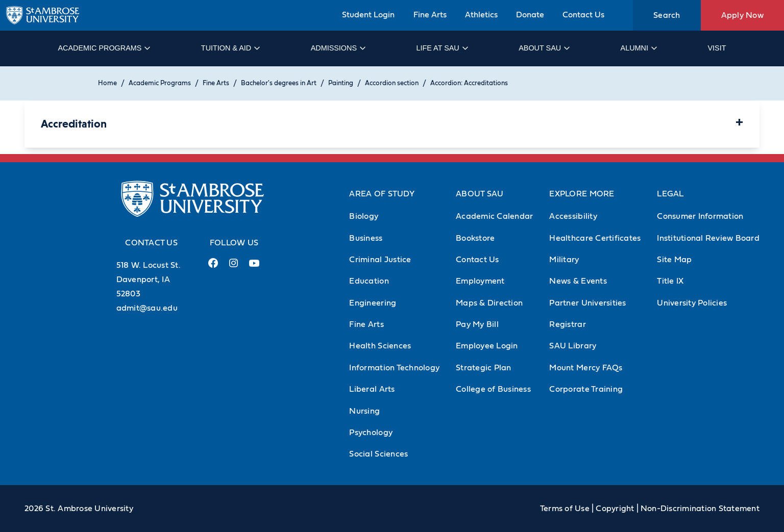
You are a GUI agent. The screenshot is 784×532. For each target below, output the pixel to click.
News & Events (578, 281)
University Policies (692, 303)
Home (107, 83)
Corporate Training (586, 389)
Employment (480, 281)
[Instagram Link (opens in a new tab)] (234, 267)
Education (369, 281)
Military (564, 260)
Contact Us (583, 15)
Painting (341, 83)
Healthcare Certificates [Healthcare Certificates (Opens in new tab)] (595, 238)
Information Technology (394, 368)
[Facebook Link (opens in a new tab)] (213, 267)
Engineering (373, 303)
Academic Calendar (494, 216)
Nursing (364, 411)
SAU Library (573, 346)
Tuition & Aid (230, 48)
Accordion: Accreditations (469, 83)
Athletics (481, 15)
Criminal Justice (380, 260)
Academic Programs (103, 48)
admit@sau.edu (147, 308)
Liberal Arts (372, 389)
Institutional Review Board (708, 238)
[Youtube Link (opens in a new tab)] (254, 267)
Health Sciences (380, 346)
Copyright (615, 509)
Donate (530, 15)
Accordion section (392, 83)
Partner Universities (587, 303)
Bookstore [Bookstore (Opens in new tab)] (475, 238)
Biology (364, 216)
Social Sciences (378, 454)
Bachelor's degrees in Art (279, 83)
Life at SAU (442, 48)
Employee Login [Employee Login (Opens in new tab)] (487, 346)
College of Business (493, 389)
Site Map (674, 260)
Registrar (567, 324)
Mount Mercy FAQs (586, 368)
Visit (717, 48)
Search (667, 15)
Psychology (371, 433)
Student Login (368, 15)
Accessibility (573, 216)
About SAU (544, 48)
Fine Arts (430, 15)
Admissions (338, 48)
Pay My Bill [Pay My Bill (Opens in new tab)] (477, 324)
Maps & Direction (489, 303)
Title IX (670, 281)
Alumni (638, 48)
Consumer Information (700, 216)
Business (366, 238)
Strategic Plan (484, 368)
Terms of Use (565, 509)
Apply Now (742, 15)
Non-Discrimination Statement (700, 509)
